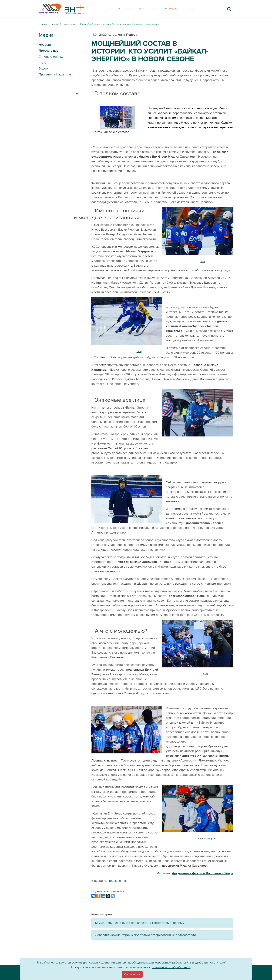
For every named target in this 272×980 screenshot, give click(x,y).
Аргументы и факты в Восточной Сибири (203, 873)
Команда (133, 9)
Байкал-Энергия (207, 839)
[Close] (132, 974)
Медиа (182, 9)
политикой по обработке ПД (172, 967)
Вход (196, 9)
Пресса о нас (117, 881)
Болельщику (159, 9)
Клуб (115, 9)
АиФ (203, 261)
